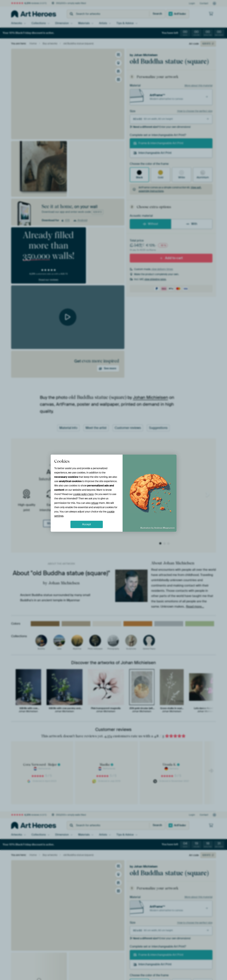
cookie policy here (83, 494)
